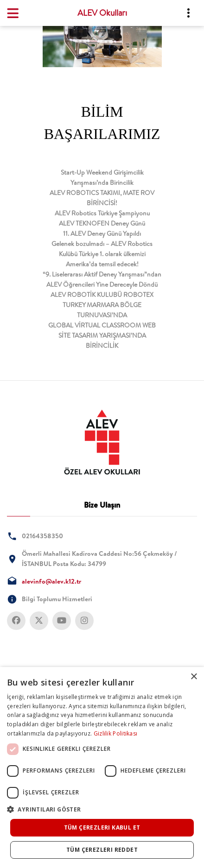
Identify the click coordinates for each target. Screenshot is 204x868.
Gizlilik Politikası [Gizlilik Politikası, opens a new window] (116, 733)
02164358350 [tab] (42, 536)
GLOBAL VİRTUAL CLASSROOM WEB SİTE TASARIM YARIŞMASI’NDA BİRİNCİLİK (102, 335)
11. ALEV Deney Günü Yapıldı (102, 233)
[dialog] (102, 767)
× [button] (194, 677)
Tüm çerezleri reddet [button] (102, 850)
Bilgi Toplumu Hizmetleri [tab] (57, 599)
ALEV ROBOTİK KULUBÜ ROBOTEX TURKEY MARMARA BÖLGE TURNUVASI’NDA (102, 305)
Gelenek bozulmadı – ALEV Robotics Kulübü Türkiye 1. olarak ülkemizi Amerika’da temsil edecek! (102, 254)
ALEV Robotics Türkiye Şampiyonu (102, 213)
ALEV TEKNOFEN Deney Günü (102, 223)
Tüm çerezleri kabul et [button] (102, 827)
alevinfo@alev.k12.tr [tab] (51, 581)
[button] (102, 809)
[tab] (102, 442)
